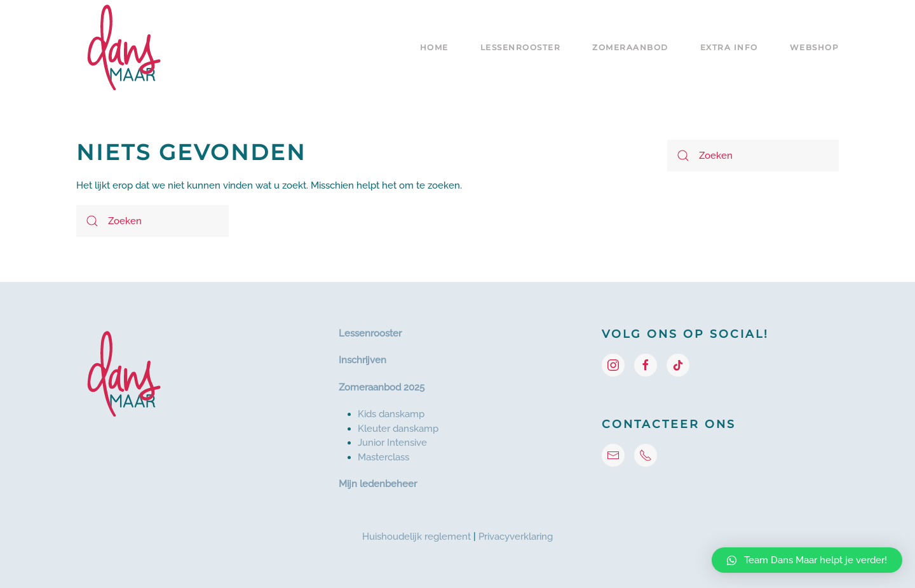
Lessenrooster (370, 333)
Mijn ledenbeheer (378, 484)
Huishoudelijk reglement (417, 537)
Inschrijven (363, 360)
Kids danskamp (391, 414)
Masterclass (383, 457)
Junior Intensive (392, 443)
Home (434, 47)
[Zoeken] (152, 221)
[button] (807, 560)
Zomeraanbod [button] (630, 47)
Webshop (815, 47)
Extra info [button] (729, 47)
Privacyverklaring (516, 537)
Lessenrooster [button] (521, 47)
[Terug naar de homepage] (124, 48)
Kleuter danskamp (398, 429)
